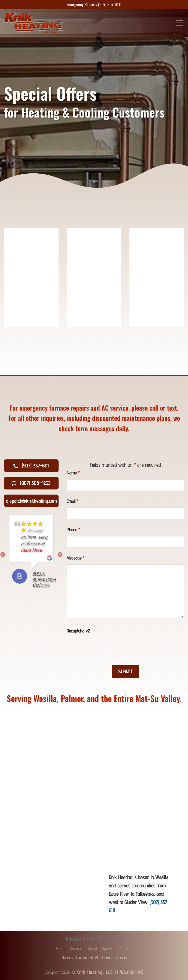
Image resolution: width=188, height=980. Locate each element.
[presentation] (107, 648)
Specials (109, 948)
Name (73, 473)
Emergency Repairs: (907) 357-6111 (94, 4)
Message (75, 558)
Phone (73, 530)
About (93, 948)
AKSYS (116, 939)
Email (73, 501)
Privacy (73, 939)
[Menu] (180, 23)
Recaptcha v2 (78, 631)
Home (61, 948)
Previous (3, 555)
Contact (126, 948)
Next (60, 555)
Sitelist (88, 939)
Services (77, 948)
